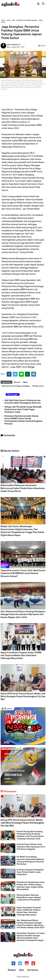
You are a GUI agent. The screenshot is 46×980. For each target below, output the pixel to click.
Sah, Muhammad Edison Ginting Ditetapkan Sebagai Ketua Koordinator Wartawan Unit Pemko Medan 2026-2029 (23, 614)
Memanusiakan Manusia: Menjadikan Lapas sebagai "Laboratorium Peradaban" (29, 897)
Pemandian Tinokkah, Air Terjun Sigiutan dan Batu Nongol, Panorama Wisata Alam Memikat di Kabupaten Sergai (31, 937)
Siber (22, 970)
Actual (9, 20)
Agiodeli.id (7, 110)
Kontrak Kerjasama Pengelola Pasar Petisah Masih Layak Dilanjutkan (30, 872)
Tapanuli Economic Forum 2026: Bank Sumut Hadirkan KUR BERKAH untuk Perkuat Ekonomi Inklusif (23, 573)
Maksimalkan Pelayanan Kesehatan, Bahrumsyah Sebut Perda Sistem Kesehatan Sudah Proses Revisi (23, 488)
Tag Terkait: (6, 382)
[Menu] (44, 4)
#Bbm (25, 382)
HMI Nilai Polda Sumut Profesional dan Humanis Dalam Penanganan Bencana (23, 402)
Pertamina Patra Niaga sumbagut (27, 20)
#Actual (17, 382)
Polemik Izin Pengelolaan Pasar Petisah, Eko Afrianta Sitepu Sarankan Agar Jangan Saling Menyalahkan (31, 886)
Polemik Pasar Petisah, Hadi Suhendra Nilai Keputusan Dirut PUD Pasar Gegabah (31, 847)
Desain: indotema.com (23, 977)
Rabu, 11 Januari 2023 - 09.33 (16, 47)
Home (3, 20)
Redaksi (12, 970)
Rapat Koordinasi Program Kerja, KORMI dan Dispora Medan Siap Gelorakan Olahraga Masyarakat (21, 655)
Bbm (13, 20)
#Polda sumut (38, 386)
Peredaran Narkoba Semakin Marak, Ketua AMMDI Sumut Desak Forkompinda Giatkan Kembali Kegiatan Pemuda (23, 420)
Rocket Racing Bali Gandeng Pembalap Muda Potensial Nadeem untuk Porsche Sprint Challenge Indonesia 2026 (30, 835)
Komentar (42, 46)
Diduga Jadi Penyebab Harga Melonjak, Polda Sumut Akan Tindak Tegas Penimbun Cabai (23, 409)
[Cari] (38, 4)
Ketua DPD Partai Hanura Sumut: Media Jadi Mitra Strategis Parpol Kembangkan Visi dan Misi (23, 696)
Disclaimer (33, 970)
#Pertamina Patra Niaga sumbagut (16, 386)
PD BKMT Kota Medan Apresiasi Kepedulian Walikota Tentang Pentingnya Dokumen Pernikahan (30, 860)
